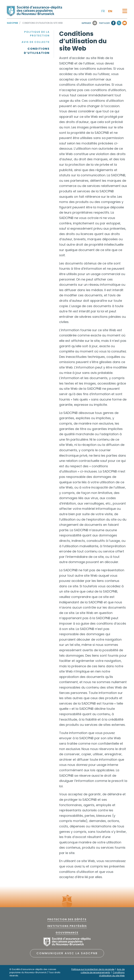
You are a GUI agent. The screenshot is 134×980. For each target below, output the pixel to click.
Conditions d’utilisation (37, 51)
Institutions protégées (67, 926)
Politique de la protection (37, 34)
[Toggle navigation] (125, 11)
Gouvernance (67, 933)
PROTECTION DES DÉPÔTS (67, 919)
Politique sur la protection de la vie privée (93, 969)
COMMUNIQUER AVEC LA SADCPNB (67, 953)
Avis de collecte (36, 42)
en (110, 11)
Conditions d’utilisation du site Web (112, 974)
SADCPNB (12, 23)
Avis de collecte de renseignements (103, 971)
